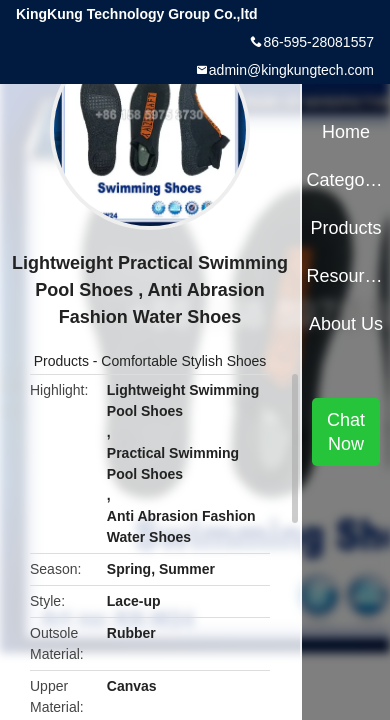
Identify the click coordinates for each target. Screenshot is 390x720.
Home (346, 132)
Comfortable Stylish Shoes (183, 361)
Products (61, 361)
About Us (346, 324)
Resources (345, 276)
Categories (345, 180)
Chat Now (346, 432)
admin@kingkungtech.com (291, 70)
